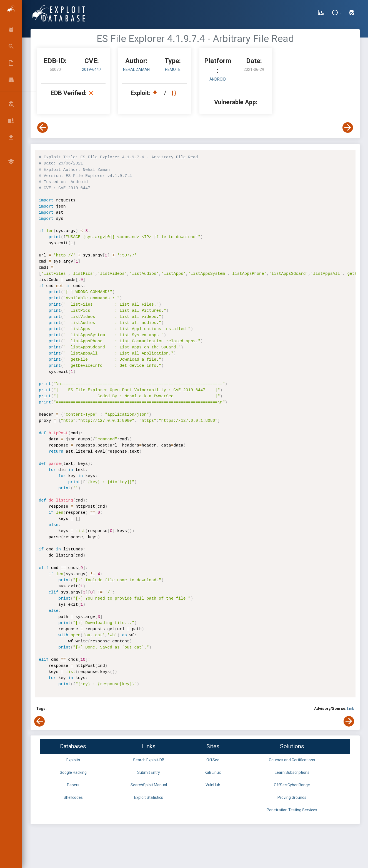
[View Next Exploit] (348, 128)
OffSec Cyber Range (292, 785)
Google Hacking (73, 772)
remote (173, 69)
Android (218, 79)
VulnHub (213, 785)
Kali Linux (213, 772)
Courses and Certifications (292, 760)
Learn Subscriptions (292, 772)
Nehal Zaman (136, 69)
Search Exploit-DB (149, 760)
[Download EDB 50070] (156, 93)
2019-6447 (92, 69)
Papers (73, 785)
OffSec (213, 760)
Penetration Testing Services (292, 810)
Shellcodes (73, 797)
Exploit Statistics (149, 797)
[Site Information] (336, 13)
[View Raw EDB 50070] (175, 93)
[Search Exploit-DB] (352, 13)
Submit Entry (149, 772)
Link (351, 709)
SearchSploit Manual (149, 785)
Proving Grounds (292, 797)
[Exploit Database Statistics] (321, 13)
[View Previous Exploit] (42, 128)
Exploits (73, 760)
